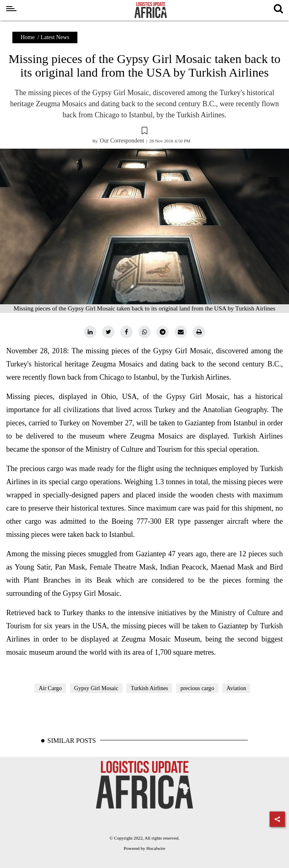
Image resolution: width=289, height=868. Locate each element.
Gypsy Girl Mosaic (96, 688)
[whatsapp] (144, 332)
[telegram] (163, 332)
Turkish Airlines (149, 688)
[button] (144, 132)
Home (28, 37)
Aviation (236, 688)
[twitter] (108, 332)
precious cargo (197, 688)
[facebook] (126, 332)
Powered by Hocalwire (145, 848)
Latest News (55, 37)
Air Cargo (50, 688)
